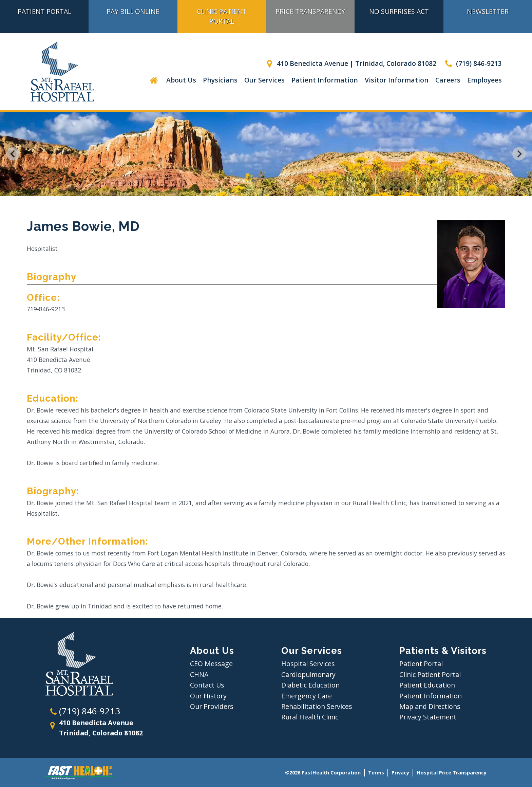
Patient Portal (44, 11)
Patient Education (427, 685)
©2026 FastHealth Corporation (323, 773)
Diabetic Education (310, 685)
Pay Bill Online (133, 11)
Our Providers (212, 706)
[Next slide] (519, 154)
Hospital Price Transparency (452, 773)
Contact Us (207, 685)
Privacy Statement (428, 717)
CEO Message (211, 664)
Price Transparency (310, 11)
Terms (376, 773)
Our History (208, 696)
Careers (448, 80)
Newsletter (488, 11)
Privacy (400, 773)
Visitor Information (397, 80)
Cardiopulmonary (308, 674)
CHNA (199, 674)
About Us (181, 80)
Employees (484, 80)
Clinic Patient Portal (222, 16)
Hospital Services (308, 664)
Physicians (220, 80)
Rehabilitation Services (317, 706)
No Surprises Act (399, 11)
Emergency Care (307, 696)
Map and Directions (430, 706)
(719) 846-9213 (472, 63)
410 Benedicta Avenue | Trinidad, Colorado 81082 (350, 63)
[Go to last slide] (13, 154)
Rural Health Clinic (310, 717)
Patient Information (325, 80)
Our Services (264, 80)
